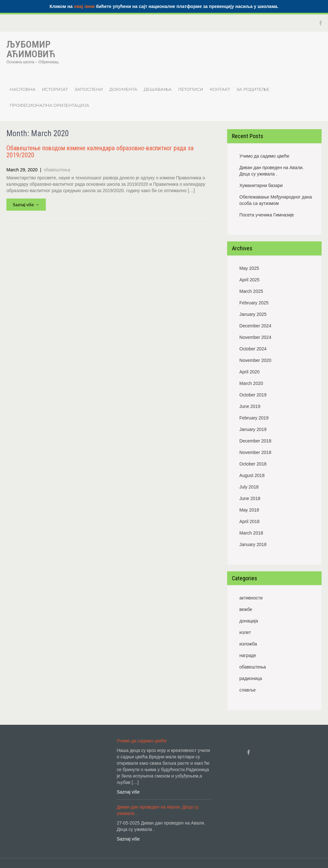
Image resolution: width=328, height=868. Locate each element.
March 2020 (251, 383)
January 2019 (253, 429)
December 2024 (255, 326)
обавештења (57, 170)
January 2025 (253, 314)
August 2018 (252, 475)
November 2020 (255, 360)
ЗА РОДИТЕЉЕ (253, 89)
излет (245, 632)
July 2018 (249, 487)
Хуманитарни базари (261, 185)
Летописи (191, 89)
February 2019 (254, 418)
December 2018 (255, 441)
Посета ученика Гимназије (267, 215)
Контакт (220, 89)
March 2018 (251, 533)
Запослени (89, 89)
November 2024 (255, 337)
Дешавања (158, 89)
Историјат (55, 89)
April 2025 (249, 280)
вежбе (246, 609)
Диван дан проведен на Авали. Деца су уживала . (271, 171)
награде (248, 655)
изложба (248, 644)
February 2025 (254, 303)
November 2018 (255, 452)
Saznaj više (128, 792)
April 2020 (249, 372)
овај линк (84, 6)
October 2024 (253, 349)
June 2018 (250, 498)
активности (251, 598)
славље (247, 690)
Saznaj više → (26, 204)
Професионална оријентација (49, 105)
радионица (251, 678)
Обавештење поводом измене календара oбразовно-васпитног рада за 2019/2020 (100, 152)
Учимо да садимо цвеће (264, 156)
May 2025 (249, 268)
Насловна (23, 89)
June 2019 (250, 406)
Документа (123, 89)
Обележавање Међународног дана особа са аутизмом (275, 200)
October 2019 (253, 395)
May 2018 (249, 510)
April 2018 (249, 521)
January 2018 (253, 544)
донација (249, 621)
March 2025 (251, 291)
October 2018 (253, 464)
